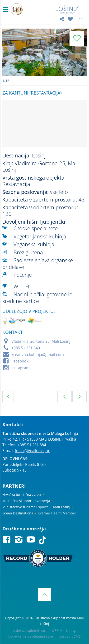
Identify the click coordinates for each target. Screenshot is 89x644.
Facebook (20, 361)
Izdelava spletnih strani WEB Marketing (44, 631)
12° (82, 20)
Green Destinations (18, 513)
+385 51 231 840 (26, 348)
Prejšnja (65, 396)
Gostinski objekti (8, 396)
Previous (8, 52)
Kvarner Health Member (57, 513)
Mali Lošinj (62, 507)
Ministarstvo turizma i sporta (25, 507)
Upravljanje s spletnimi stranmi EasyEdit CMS (44, 636)
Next (81, 52)
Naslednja (80, 396)
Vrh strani (44, 594)
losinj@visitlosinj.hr (32, 451)
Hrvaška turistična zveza (22, 495)
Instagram (21, 368)
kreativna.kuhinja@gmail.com (38, 355)
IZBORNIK (7, 10)
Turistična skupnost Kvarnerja (26, 501)
